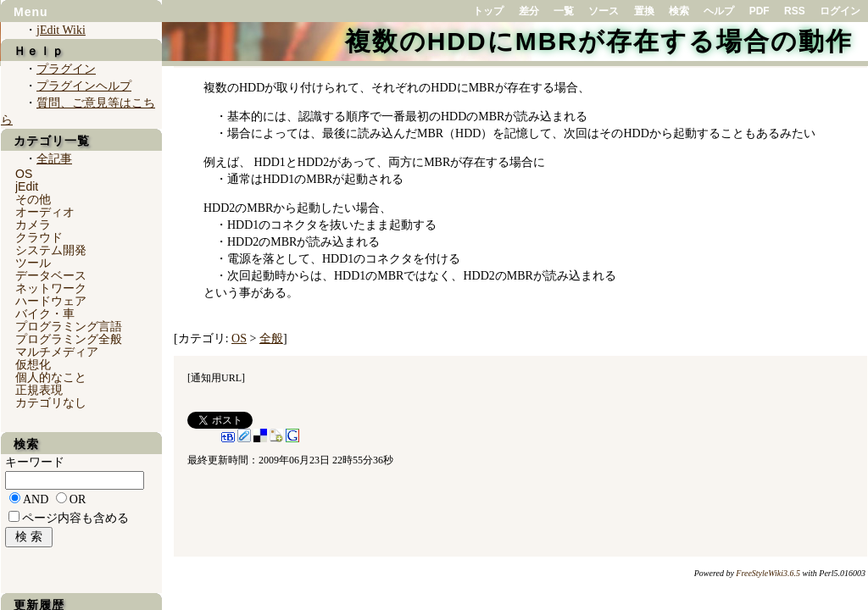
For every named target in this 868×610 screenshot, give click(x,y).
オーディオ (45, 212)
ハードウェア (51, 301)
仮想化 (33, 364)
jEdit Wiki (61, 30)
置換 (644, 11)
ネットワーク (51, 288)
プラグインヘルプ (84, 86)
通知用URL (216, 378)
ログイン (840, 11)
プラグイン (66, 69)
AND (36, 499)
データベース (51, 275)
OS (239, 338)
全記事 (54, 159)
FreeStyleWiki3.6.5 (768, 573)
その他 (33, 199)
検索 (679, 11)
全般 (271, 338)
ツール (33, 263)
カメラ (33, 225)
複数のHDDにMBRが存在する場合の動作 (599, 41)
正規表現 (39, 390)
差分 (529, 11)
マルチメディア (57, 352)
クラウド (39, 237)
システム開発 (51, 250)
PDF (759, 11)
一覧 (564, 11)
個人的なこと (51, 377)
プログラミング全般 (69, 339)
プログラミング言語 (69, 326)
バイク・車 (45, 313)
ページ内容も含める (75, 518)
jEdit (27, 186)
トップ (488, 11)
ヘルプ (719, 11)
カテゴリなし (51, 402)
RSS (795, 11)
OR (78, 499)
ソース (604, 11)
